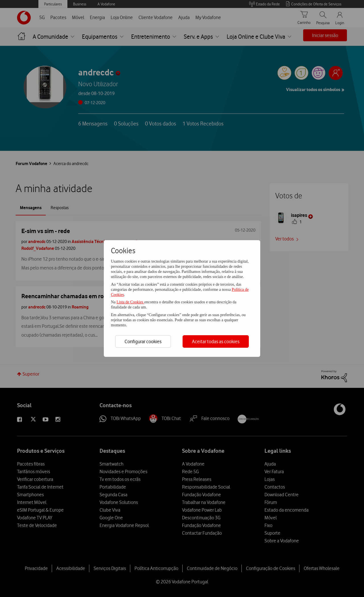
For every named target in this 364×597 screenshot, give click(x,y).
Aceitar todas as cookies (216, 341)
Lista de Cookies (131, 302)
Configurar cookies (143, 341)
